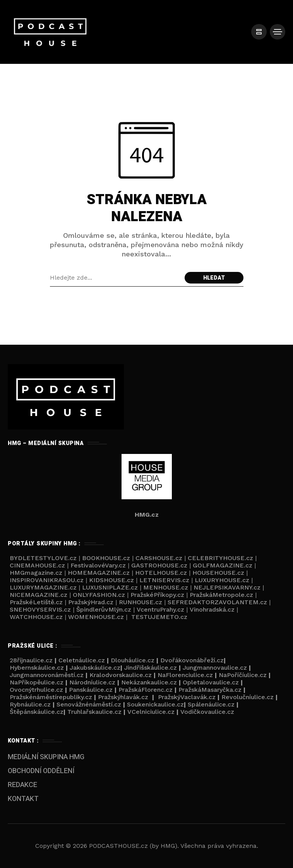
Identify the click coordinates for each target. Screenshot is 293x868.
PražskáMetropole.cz (221, 595)
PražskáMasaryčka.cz (210, 690)
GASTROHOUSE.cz (159, 565)
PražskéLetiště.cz (36, 602)
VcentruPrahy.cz (160, 609)
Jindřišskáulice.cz (151, 668)
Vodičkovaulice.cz (207, 712)
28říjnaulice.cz (30, 660)
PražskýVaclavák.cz (187, 697)
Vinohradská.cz (212, 609)
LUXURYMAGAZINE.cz (43, 587)
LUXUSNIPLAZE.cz (110, 587)
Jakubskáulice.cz (95, 668)
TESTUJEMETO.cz (159, 617)
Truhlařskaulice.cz (94, 712)
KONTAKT (23, 799)
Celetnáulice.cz (82, 660)
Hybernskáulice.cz (37, 668)
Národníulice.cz (92, 682)
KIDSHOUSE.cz (111, 580)
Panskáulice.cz (91, 690)
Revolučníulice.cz (248, 697)
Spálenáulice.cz (211, 704)
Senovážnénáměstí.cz (89, 704)
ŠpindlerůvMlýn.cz (104, 609)
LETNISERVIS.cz (164, 580)
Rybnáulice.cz (30, 704)
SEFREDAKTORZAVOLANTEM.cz (217, 602)
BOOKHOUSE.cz (106, 558)
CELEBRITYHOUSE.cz (220, 558)
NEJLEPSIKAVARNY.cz (227, 587)
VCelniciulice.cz (151, 712)
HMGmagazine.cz (36, 573)
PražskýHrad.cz (91, 602)
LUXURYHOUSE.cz (222, 580)
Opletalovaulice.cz (211, 682)
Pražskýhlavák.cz (123, 697)
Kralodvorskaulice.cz (121, 675)
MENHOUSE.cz (166, 587)
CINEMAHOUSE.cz (37, 565)
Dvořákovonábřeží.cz (192, 660)
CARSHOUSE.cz (159, 558)
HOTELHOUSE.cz (161, 573)
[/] (258, 32)
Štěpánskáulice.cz (37, 712)
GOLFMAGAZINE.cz (223, 565)
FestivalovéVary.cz (98, 565)
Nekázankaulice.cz (149, 682)
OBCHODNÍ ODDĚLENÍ (41, 771)
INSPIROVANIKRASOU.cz (47, 580)
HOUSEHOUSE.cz (218, 573)
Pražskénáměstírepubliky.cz (51, 697)
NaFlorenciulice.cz (185, 675)
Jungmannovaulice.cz (215, 668)
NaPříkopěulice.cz (37, 682)
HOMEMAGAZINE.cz (99, 573)
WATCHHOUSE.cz (36, 617)
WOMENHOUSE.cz (96, 617)
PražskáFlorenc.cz (146, 690)
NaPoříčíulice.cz (243, 675)
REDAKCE (22, 785)
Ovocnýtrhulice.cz (36, 690)
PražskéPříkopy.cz (157, 595)
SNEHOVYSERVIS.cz (40, 609)
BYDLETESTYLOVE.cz (42, 558)
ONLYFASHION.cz (99, 595)
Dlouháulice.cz (133, 660)
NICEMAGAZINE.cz (39, 595)
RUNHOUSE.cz (141, 602)
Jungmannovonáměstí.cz (47, 675)
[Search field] (115, 278)
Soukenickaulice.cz (155, 704)
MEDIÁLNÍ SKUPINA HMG (46, 757)
